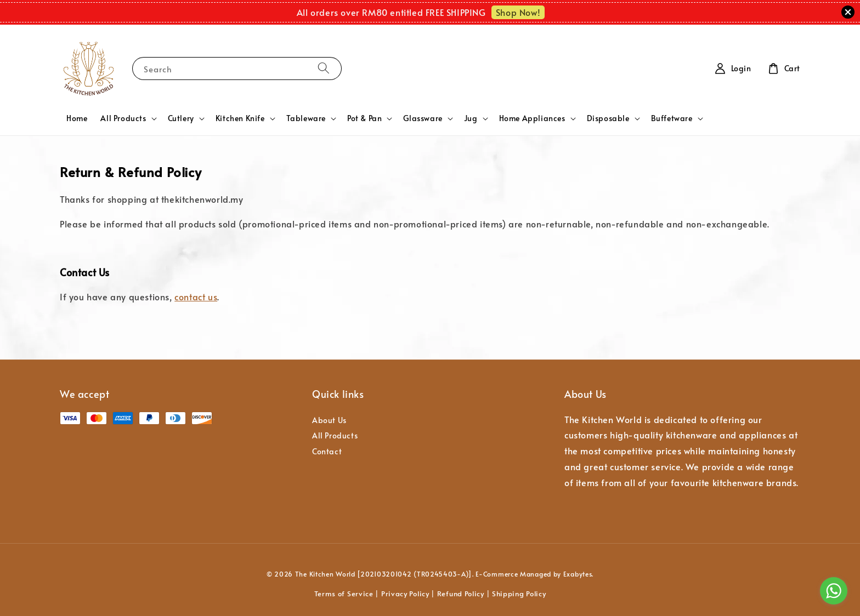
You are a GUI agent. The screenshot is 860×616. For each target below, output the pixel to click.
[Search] (324, 68)
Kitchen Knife (240, 118)
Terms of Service (344, 594)
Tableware (306, 118)
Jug (471, 118)
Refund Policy (461, 594)
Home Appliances (532, 118)
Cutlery (181, 118)
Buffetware (672, 118)
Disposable (608, 118)
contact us (196, 296)
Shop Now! (518, 12)
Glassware (423, 118)
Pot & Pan (364, 118)
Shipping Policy (519, 594)
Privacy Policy (405, 594)
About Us (329, 420)
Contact (327, 451)
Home (77, 118)
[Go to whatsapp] (834, 591)
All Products (123, 118)
